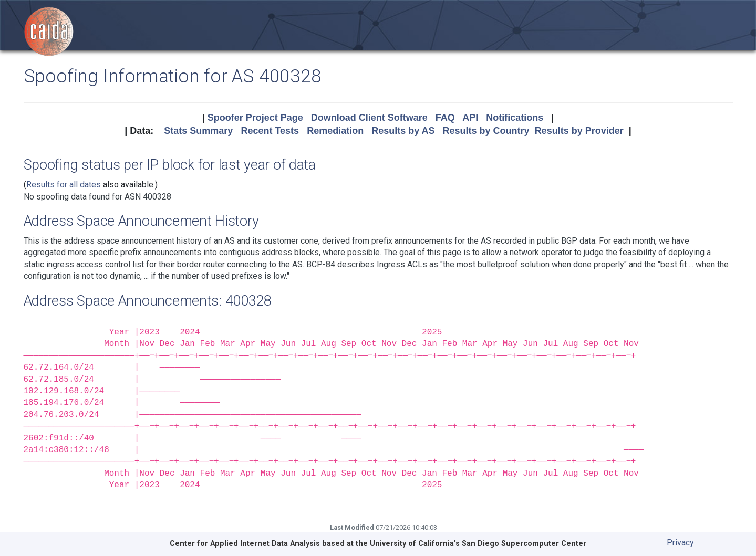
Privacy (680, 543)
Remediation (335, 131)
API (470, 118)
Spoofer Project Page (255, 118)
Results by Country (486, 131)
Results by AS (403, 131)
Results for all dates (64, 185)
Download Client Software (369, 118)
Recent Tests (270, 131)
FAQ (445, 118)
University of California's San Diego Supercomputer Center (478, 544)
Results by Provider (579, 131)
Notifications (515, 118)
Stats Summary (198, 131)
